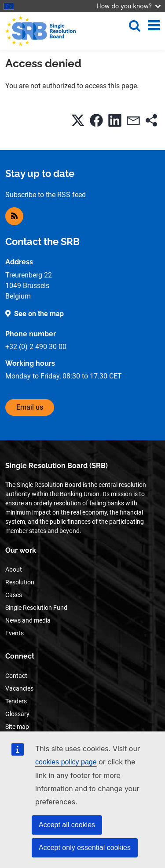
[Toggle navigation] (154, 25)
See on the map (39, 314)
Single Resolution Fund (36, 608)
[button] (78, 120)
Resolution (20, 582)
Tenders (16, 701)
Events (15, 633)
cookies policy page (66, 762)
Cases (14, 595)
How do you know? (128, 6)
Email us (30, 407)
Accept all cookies (67, 825)
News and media (28, 620)
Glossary (17, 714)
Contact (16, 676)
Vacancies (19, 688)
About (14, 569)
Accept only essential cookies (85, 848)
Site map (17, 727)
